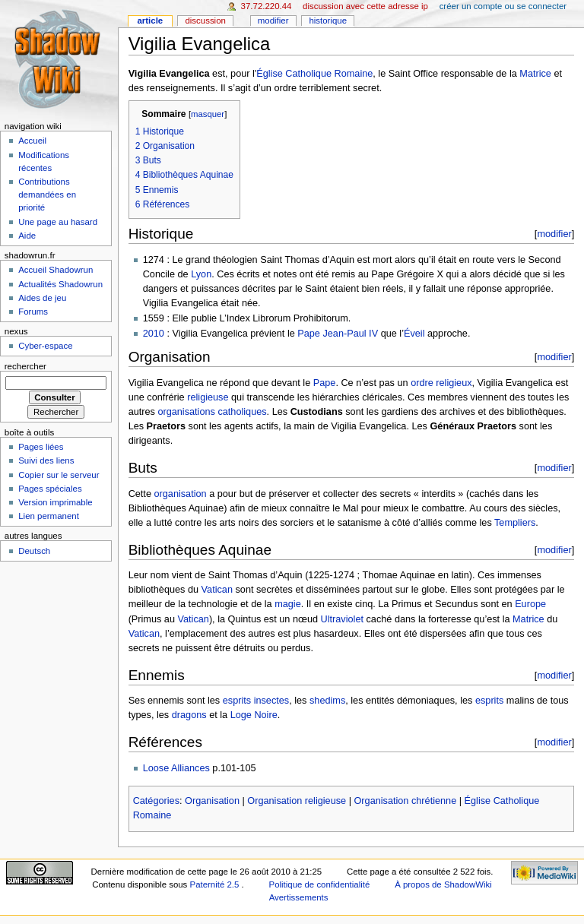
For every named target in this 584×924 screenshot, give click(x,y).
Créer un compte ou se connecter (503, 6)
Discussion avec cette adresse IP (365, 6)
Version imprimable (55, 502)
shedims (327, 701)
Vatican (217, 590)
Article (150, 21)
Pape (309, 334)
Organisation (212, 801)
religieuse (208, 397)
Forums (33, 312)
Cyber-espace (45, 346)
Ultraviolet (342, 619)
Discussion (205, 21)
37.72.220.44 (267, 6)
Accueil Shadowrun (56, 270)
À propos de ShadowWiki (443, 884)
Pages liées (41, 447)
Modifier (273, 21)
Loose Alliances (176, 768)
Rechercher (25, 366)
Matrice (535, 74)
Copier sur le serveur (59, 475)
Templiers (515, 523)
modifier (554, 234)
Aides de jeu (42, 298)
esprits (489, 701)
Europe (530, 604)
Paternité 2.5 (216, 884)
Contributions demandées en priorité (47, 195)
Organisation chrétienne (405, 801)
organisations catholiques (212, 412)
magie (288, 604)
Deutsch (34, 551)
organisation (180, 494)
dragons (189, 715)
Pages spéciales (50, 489)
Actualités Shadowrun (60, 284)
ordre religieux (441, 383)
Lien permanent (49, 516)
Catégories (156, 801)
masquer (208, 114)
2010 (154, 334)
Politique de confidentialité (320, 884)
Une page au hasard (58, 222)
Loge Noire (254, 715)
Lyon (201, 274)
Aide (27, 236)
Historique (328, 21)
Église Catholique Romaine (314, 74)
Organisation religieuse (297, 801)
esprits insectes (256, 701)
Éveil (414, 334)
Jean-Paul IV (350, 334)
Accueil (32, 141)
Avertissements (299, 897)
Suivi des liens (46, 460)
